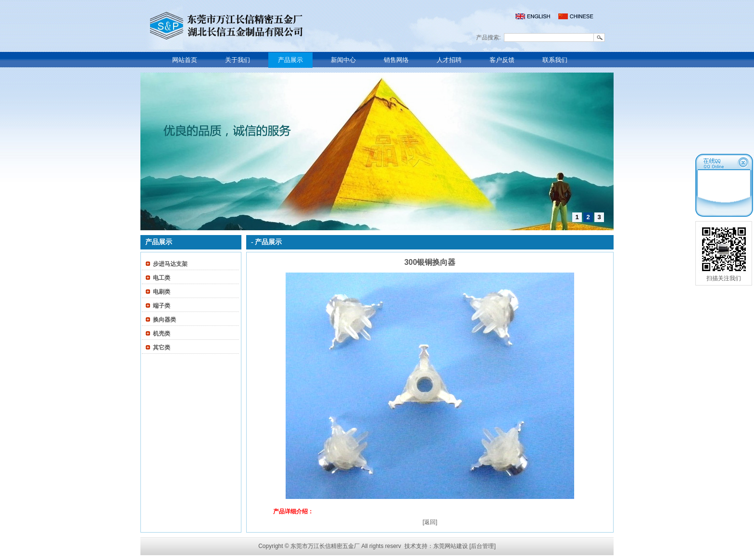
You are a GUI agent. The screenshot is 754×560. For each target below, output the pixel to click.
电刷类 (162, 292)
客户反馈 (502, 60)
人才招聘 (449, 60)
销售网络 (396, 60)
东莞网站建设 (451, 546)
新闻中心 (343, 60)
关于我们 (238, 60)
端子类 (162, 306)
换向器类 (164, 320)
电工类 (162, 278)
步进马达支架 (170, 264)
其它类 (162, 348)
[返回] (430, 522)
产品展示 (290, 60)
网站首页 (185, 60)
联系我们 (555, 60)
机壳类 (162, 334)
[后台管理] (483, 546)
